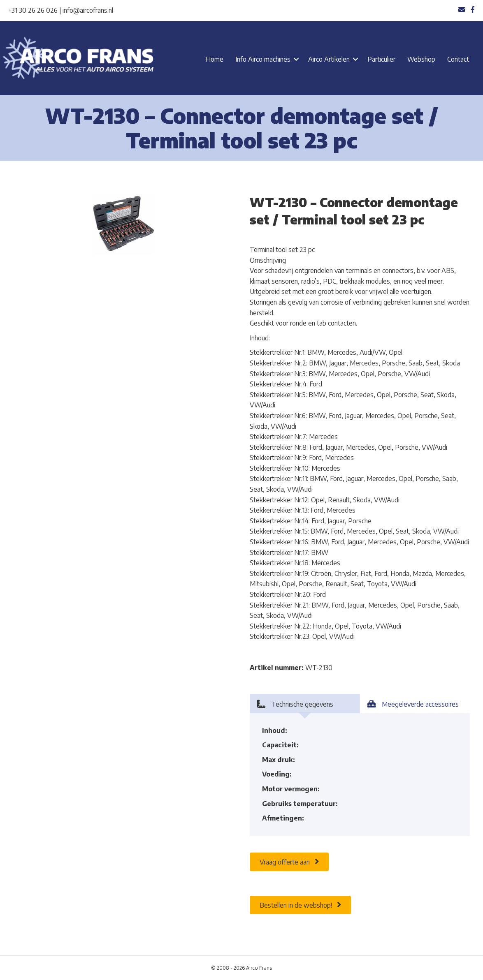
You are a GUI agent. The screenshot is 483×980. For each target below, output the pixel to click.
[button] (296, 59)
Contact (458, 59)
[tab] (305, 704)
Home (215, 59)
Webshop (421, 59)
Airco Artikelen (329, 59)
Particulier (381, 59)
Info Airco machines (263, 59)
